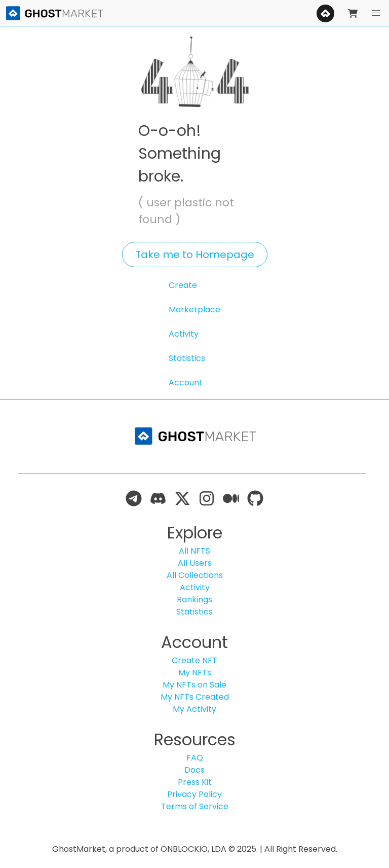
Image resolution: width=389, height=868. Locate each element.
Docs (194, 770)
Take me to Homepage (195, 255)
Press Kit (195, 782)
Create (183, 285)
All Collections (195, 575)
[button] (376, 13)
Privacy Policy (194, 794)
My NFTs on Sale (194, 685)
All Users (195, 563)
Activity (184, 334)
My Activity (194, 709)
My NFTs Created (195, 697)
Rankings (194, 600)
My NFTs (195, 673)
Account (186, 383)
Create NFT (194, 660)
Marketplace (194, 310)
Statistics (187, 358)
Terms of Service (195, 806)
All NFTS (194, 551)
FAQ (195, 758)
